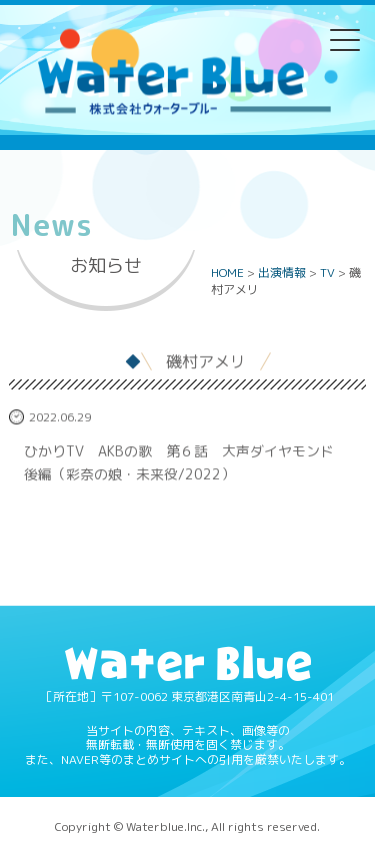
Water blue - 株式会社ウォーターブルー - (187, 113)
